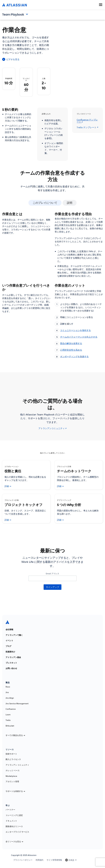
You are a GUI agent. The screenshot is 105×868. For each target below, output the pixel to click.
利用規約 (40, 860)
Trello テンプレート (87, 127)
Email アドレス (52, 574)
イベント (9, 641)
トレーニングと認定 (14, 815)
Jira (7, 692)
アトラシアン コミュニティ (17, 765)
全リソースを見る (14, 842)
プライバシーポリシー (23, 860)
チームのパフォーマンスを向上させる (79, 337)
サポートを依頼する (15, 791)
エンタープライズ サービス (17, 832)
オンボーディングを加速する (74, 356)
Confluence (11, 709)
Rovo (8, 687)
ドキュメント (11, 821)
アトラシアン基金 (13, 657)
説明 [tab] (70, 203)
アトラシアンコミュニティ (52, 428)
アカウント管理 (12, 782)
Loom (8, 715)
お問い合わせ (11, 668)
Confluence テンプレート (87, 121)
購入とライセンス (13, 759)
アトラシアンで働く (14, 635)
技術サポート (11, 754)
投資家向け (10, 652)
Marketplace (11, 776)
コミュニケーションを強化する (75, 330)
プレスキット (11, 663)
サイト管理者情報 (54, 860)
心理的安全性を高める (71, 350)
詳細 (8, 486)
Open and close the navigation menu (28, 14)
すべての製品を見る (15, 735)
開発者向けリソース (14, 826)
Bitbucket (10, 726)
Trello (8, 720)
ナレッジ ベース (13, 770)
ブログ (8, 646)
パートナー (10, 810)
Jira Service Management (17, 704)
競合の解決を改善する (71, 343)
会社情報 (9, 629)
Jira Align (10, 698)
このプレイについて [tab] (45, 203)
